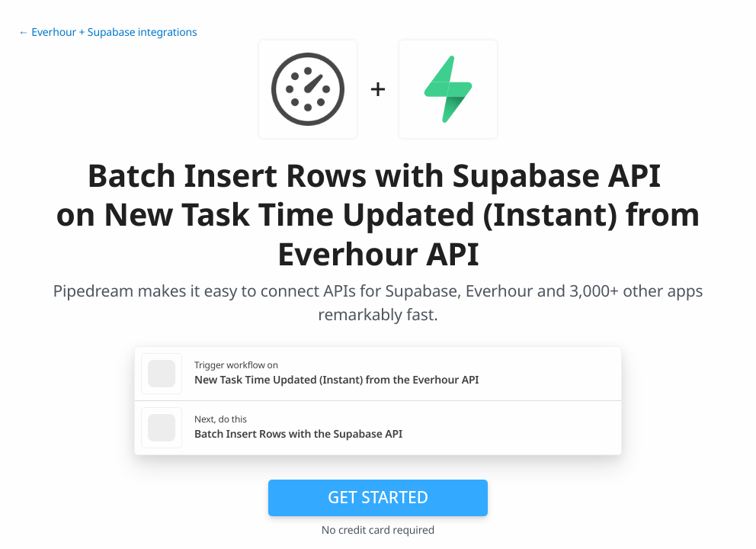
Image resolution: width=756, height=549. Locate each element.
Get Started (378, 497)
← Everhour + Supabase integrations (108, 32)
